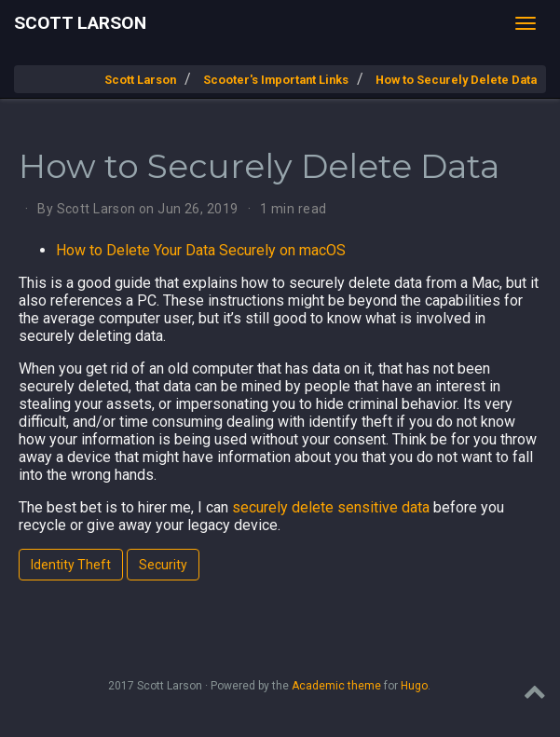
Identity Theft (71, 565)
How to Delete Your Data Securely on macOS (201, 250)
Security (163, 565)
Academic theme (336, 686)
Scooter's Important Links (276, 80)
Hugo (414, 686)
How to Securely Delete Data (456, 80)
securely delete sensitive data (331, 507)
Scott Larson (80, 23)
